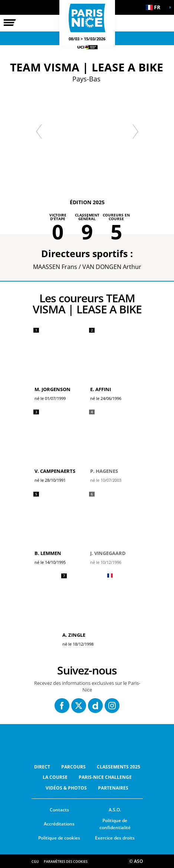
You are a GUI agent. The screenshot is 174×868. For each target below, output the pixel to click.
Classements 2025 (119, 767)
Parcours (73, 767)
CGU (35, 862)
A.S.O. (115, 810)
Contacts (59, 810)
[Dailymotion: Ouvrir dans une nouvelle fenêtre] (95, 706)
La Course (55, 777)
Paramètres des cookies (66, 862)
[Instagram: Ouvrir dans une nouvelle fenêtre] (112, 706)
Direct (42, 767)
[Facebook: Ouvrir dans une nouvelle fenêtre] (62, 706)
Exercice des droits (115, 838)
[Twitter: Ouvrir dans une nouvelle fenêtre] (79, 706)
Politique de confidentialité (115, 824)
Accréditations (59, 824)
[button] (155, 7)
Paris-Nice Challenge (105, 777)
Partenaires (113, 788)
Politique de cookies (59, 838)
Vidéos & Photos (66, 788)
